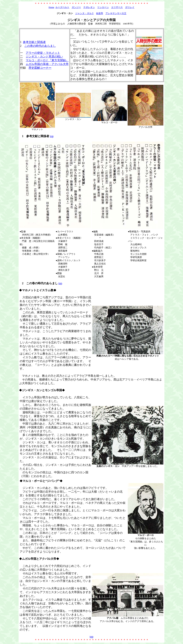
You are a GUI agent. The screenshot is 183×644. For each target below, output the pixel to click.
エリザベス (117, 7)
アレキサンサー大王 (116, 13)
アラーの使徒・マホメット (43, 53)
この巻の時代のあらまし (40, 46)
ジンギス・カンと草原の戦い (44, 57)
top (52, 136)
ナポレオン (89, 7)
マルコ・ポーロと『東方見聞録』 (47, 60)
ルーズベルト (62, 7)
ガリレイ (130, 7)
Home (51, 7)
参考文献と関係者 (34, 42)
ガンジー (76, 7)
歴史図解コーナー (40, 68)
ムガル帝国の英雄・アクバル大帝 (47, 64)
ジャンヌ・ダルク (85, 13)
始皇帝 (100, 13)
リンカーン (103, 7)
